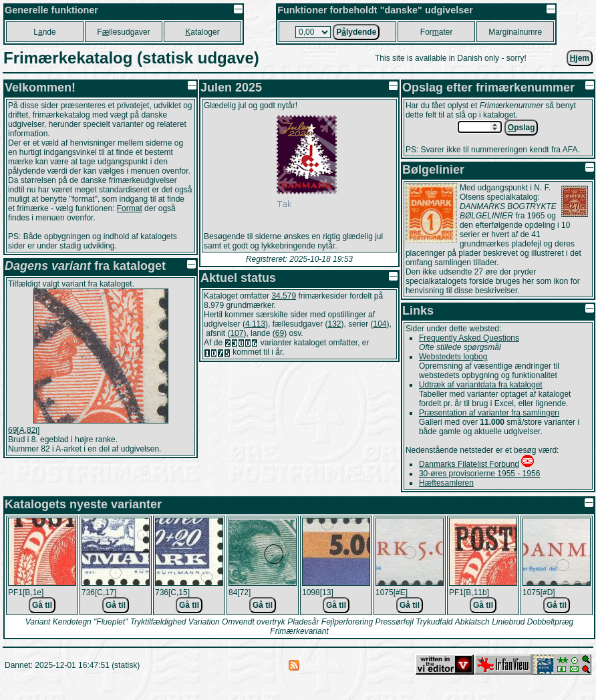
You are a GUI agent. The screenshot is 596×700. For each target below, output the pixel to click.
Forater (437, 32)
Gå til (42, 605)
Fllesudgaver (123, 32)
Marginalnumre (515, 32)
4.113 (255, 324)
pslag (521, 128)
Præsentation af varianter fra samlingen (489, 413)
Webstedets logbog (453, 357)
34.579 (284, 296)
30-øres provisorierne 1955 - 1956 (479, 474)
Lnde (44, 32)
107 (237, 333)
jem (580, 58)
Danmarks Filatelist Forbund (469, 464)
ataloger (202, 32)
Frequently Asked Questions (469, 338)
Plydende (356, 32)
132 (334, 324)
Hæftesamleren (446, 483)
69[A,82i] (24, 430)
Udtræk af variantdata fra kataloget (481, 385)
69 (280, 333)
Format (130, 208)
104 (380, 324)
